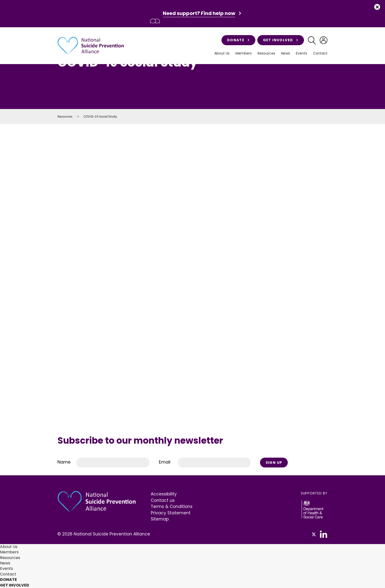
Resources (266, 53)
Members (244, 53)
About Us (222, 53)
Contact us (163, 500)
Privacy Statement (171, 513)
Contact (320, 53)
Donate (238, 40)
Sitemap (160, 519)
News (286, 53)
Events (302, 53)
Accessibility (164, 494)
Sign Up (274, 463)
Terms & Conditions (172, 506)
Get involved (281, 40)
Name (64, 462)
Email (165, 462)
